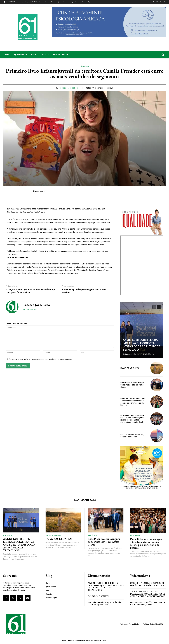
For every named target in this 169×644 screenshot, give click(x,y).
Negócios (92, 535)
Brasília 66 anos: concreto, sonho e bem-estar (132, 436)
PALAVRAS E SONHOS (130, 368)
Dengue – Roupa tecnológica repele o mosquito (147, 603)
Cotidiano (8, 535)
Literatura (85, 66)
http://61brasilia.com (29, 309)
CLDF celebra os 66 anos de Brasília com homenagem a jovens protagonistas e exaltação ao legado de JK (132, 419)
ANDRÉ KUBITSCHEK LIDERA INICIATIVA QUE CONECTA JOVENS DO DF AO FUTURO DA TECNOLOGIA (142, 345)
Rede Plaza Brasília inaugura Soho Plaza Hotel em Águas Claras (133, 385)
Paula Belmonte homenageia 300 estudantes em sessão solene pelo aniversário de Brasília (133, 402)
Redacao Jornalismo (69, 88)
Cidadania (135, 536)
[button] (148, 55)
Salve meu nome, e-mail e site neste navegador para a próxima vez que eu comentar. (41, 359)
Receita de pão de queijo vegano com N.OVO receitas (85, 291)
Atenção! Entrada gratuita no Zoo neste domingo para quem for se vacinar (31, 291)
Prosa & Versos (53, 535)
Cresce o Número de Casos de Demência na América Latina (147, 584)
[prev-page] (154, 307)
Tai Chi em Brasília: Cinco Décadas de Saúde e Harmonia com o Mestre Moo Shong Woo (148, 594)
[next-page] (159, 307)
